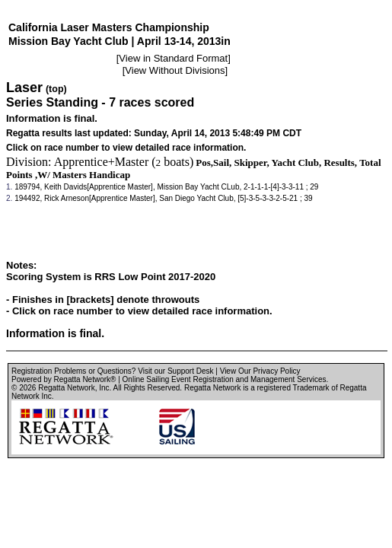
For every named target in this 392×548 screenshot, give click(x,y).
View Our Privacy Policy (260, 371)
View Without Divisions (175, 70)
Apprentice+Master (102, 162)
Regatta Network (66, 388)
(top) (56, 89)
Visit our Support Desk (175, 371)
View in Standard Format (173, 58)
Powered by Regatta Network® (64, 379)
